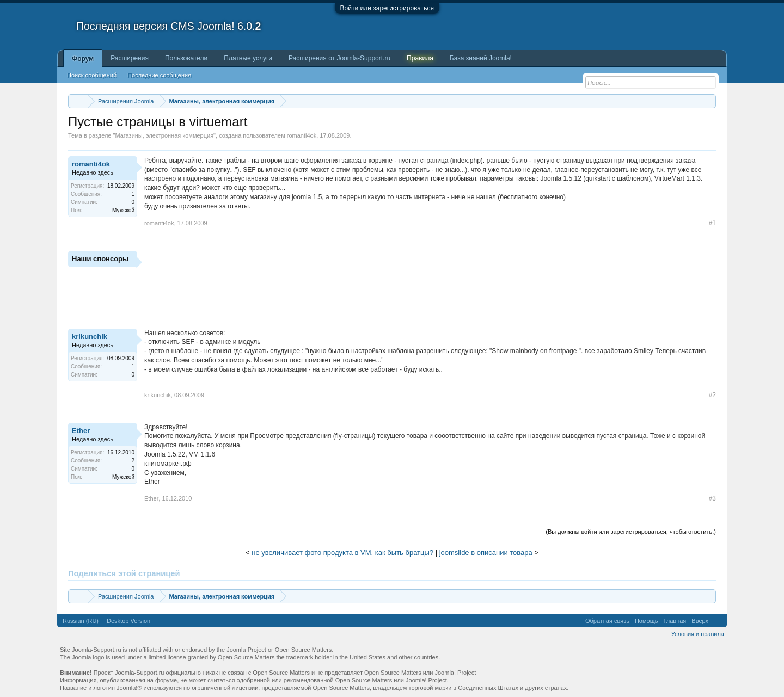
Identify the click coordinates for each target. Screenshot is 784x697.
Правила (420, 58)
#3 (712, 498)
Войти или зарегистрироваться (387, 8)
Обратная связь (607, 621)
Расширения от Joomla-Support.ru (339, 58)
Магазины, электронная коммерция (164, 135)
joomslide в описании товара (486, 553)
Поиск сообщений (92, 75)
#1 (712, 223)
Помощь (647, 621)
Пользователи (186, 58)
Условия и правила (698, 634)
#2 (712, 395)
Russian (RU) (81, 621)
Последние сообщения (159, 75)
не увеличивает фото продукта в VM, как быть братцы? (342, 553)
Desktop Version (128, 621)
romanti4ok (302, 135)
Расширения (130, 58)
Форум (83, 59)
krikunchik (90, 337)
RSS (718, 621)
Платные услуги (248, 58)
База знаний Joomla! (481, 58)
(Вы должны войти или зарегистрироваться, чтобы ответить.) (631, 532)
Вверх (700, 621)
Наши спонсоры (100, 259)
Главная (675, 621)
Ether (81, 431)
